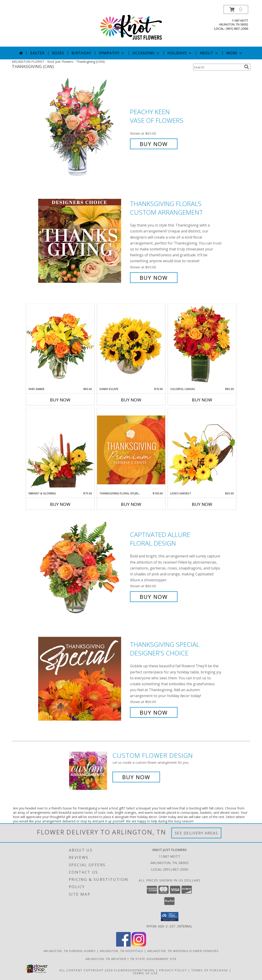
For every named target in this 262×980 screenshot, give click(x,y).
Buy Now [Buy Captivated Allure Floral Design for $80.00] (154, 597)
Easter (37, 53)
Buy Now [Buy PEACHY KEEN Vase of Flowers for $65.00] (154, 144)
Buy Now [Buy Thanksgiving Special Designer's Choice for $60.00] (154, 712)
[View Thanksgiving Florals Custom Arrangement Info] (83, 241)
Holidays (180, 53)
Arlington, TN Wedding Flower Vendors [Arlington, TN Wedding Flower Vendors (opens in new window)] (183, 951)
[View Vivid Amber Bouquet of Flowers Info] (60, 345)
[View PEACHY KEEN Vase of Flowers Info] (83, 128)
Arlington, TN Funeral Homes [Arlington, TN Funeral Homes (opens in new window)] (70, 951)
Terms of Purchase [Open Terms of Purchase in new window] (210, 970)
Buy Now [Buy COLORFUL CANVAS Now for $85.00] (202, 400)
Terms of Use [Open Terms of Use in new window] (145, 973)
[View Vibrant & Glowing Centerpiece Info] (60, 450)
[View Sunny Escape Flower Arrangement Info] (131, 345)
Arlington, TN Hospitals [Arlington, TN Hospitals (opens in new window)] (122, 951)
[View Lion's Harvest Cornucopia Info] (202, 450)
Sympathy (112, 53)
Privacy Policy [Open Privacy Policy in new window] (173, 970)
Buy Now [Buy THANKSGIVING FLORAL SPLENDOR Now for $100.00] (131, 504)
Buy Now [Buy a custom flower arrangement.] (136, 777)
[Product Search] (218, 67)
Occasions (146, 53)
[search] (247, 67)
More (235, 53)
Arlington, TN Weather (106, 959)
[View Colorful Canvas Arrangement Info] (202, 345)
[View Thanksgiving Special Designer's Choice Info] (83, 679)
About (209, 53)
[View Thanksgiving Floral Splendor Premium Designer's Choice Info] (131, 450)
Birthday (81, 53)
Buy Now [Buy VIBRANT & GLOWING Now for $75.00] (60, 504)
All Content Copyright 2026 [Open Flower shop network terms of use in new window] (86, 970)
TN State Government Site (153, 959)
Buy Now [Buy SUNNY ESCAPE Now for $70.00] (131, 400)
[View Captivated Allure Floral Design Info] (83, 566)
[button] (236, 9)
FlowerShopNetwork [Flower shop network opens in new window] (134, 970)
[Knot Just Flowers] (131, 26)
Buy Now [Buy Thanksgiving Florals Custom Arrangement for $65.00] (154, 278)
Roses (58, 53)
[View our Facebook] (123, 945)
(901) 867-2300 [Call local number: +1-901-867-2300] (237, 29)
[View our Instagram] (139, 945)
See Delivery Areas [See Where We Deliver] (196, 833)
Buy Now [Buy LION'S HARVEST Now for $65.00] (202, 504)
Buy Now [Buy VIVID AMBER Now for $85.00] (60, 400)
